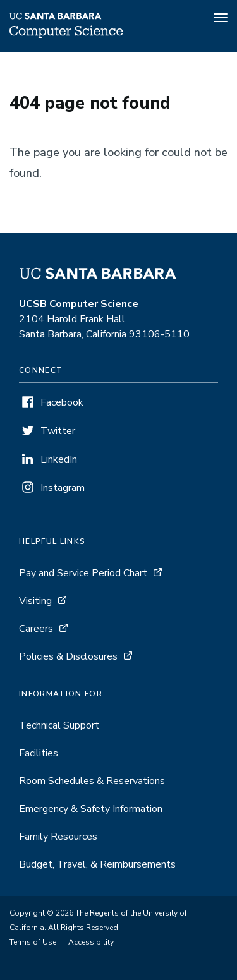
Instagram (63, 488)
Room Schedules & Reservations (92, 781)
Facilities (39, 753)
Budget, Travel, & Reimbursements (97, 864)
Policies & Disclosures (68, 656)
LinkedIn (59, 459)
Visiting (35, 601)
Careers (36, 629)
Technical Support (59, 725)
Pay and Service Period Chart (83, 573)
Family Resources (58, 837)
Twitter (58, 431)
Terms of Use (33, 942)
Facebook (62, 402)
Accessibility (91, 942)
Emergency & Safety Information (91, 809)
